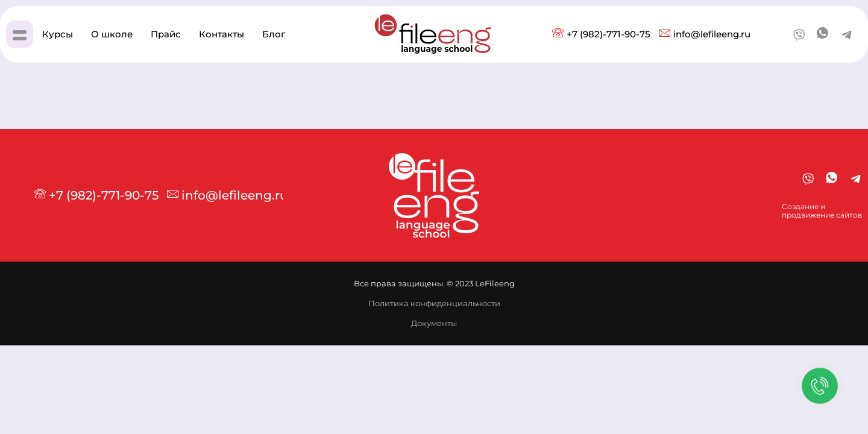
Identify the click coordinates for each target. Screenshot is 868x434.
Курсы (58, 34)
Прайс (166, 34)
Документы (434, 323)
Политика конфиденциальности (434, 303)
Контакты (222, 34)
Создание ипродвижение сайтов (822, 211)
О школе (112, 34)
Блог (274, 34)
